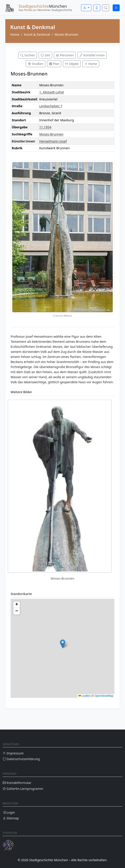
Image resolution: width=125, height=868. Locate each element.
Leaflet (84, 696)
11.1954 (45, 127)
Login (9, 812)
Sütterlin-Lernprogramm (23, 789)
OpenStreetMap (104, 696)
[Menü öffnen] (116, 8)
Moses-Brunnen (51, 134)
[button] (63, 644)
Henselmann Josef (53, 141)
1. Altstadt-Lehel (52, 92)
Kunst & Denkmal (37, 34)
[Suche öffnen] (106, 8)
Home (15, 34)
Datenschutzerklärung (21, 759)
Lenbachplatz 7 (51, 106)
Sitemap (11, 818)
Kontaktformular (17, 783)
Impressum (13, 753)
